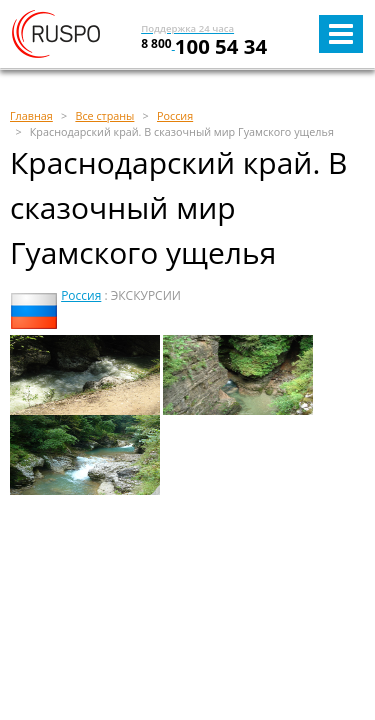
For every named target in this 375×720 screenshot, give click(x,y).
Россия (81, 295)
